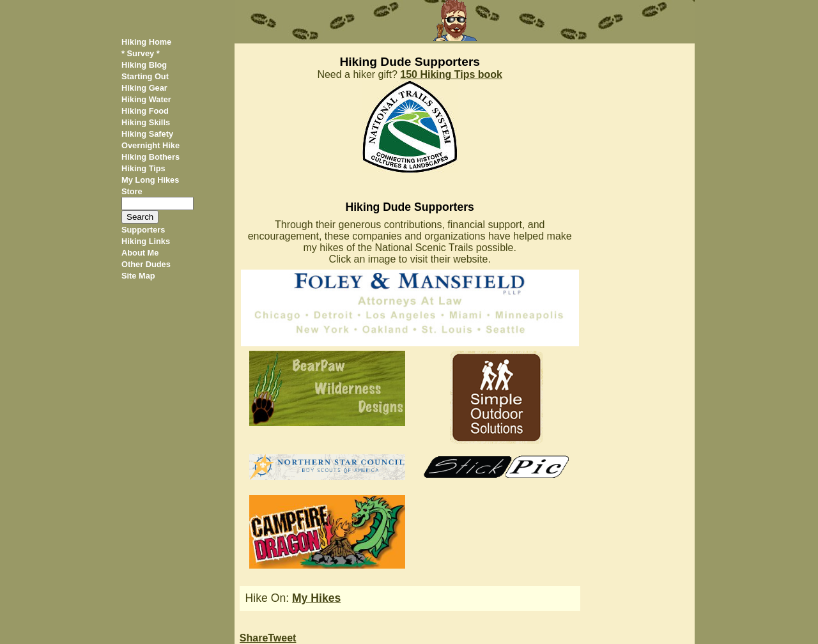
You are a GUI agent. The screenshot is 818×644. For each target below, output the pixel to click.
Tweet (282, 638)
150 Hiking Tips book (451, 74)
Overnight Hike (150, 145)
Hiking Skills (146, 122)
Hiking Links (146, 241)
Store (132, 191)
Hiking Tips (143, 168)
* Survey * (141, 53)
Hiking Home (146, 42)
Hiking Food (145, 111)
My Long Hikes (150, 180)
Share (254, 638)
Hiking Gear (144, 88)
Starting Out (145, 76)
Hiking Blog (144, 65)
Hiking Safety (147, 134)
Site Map (138, 276)
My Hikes (316, 598)
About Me (140, 253)
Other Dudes (146, 264)
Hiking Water (146, 99)
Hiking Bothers (150, 157)
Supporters (143, 230)
